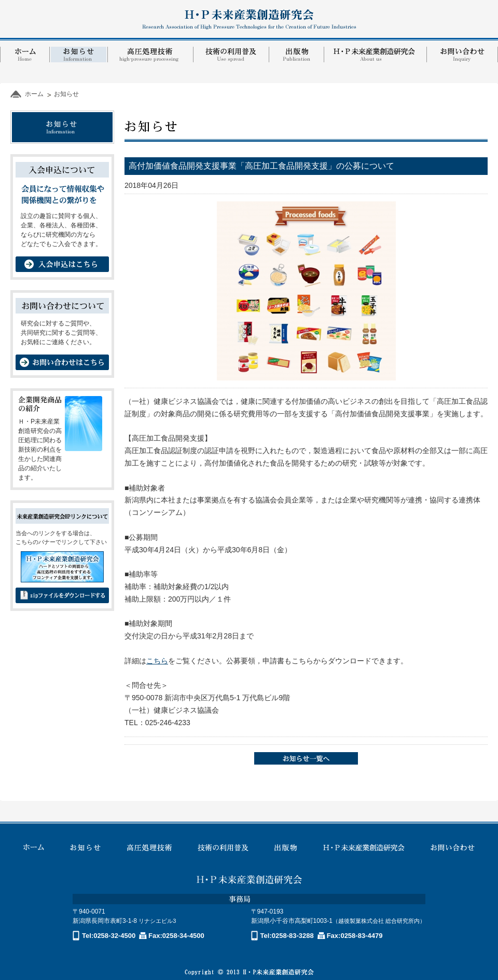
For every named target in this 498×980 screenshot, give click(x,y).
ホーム (34, 94)
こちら (157, 661)
